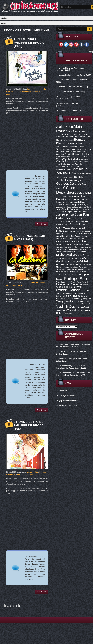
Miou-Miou (87, 265)
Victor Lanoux (85, 304)
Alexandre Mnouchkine (73, 135)
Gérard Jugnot (83, 193)
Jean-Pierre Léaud (63, 222)
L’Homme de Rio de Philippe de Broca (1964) (29, 425)
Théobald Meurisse (82, 302)
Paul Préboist (71, 275)
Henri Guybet (69, 200)
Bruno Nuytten (77, 149)
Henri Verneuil (82, 200)
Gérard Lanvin (62, 197)
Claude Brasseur (74, 157)
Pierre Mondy (71, 282)
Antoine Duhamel (68, 140)
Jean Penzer (67, 234)
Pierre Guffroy (61, 282)
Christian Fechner (81, 154)
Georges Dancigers (74, 181)
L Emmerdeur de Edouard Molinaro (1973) (73, 346)
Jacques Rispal (62, 207)
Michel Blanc (73, 258)
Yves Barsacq (61, 310)
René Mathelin (61, 287)
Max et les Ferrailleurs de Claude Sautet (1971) (71, 367)
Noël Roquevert (73, 269)
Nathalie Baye (77, 267)
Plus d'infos (41, 224)
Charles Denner (70, 152)
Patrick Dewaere (65, 272)
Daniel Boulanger (68, 164)
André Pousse (79, 137)
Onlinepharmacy (65, 366)
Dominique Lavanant (75, 166)
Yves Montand (76, 310)
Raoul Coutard (83, 285)
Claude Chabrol (70, 159)
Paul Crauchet (80, 272)
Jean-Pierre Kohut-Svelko (80, 219)
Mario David (67, 249)
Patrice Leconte (85, 269)
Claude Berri (62, 157)
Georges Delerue (69, 184)
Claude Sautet (83, 159)
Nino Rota (64, 269)
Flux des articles (67, 396)
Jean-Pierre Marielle (77, 222)
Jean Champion (73, 228)
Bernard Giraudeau (73, 144)
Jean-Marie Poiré (65, 215)
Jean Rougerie (76, 236)
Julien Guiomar (72, 242)
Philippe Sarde (77, 278)
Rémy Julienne (72, 296)
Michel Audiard (67, 255)
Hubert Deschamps (64, 202)
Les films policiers (17, 285)
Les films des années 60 (27, 474)
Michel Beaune (62, 258)
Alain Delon (65, 127)
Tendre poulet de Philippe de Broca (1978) (29, 42)
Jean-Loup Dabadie (81, 212)
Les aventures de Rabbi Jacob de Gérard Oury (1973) (73, 374)
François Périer (67, 177)
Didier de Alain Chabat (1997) (71, 111)
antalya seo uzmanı (67, 345)
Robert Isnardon (66, 293)
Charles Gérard (81, 152)
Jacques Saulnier (74, 207)
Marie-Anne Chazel (71, 247)
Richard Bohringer (75, 287)
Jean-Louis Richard (83, 209)
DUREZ (62, 352)
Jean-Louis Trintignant (65, 212)
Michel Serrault (73, 264)
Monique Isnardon (64, 267)
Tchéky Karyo (87, 299)
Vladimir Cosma (68, 307)
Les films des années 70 (24, 92)
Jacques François (80, 204)
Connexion (63, 391)
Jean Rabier (86, 234)
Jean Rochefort (63, 236)
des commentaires (68, 401)
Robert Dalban (68, 290)
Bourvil (69, 149)
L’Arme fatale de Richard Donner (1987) (75, 75)
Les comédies (33, 89)
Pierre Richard (82, 282)
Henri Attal (73, 196)
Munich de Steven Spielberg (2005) (73, 87)
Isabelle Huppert (80, 202)
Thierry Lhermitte (65, 301)
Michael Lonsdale (68, 252)
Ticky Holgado (61, 304)
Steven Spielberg (73, 299)
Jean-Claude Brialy (66, 209)
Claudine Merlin (76, 162)
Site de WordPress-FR (68, 406)
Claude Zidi (63, 161)
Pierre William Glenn (67, 284)
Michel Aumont (83, 255)
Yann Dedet (84, 307)
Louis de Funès (75, 245)
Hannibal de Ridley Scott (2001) (72, 92)
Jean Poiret (76, 234)
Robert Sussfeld (78, 293)
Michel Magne (73, 262)
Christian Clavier (64, 154)
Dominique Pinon (63, 170)
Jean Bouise (71, 224)
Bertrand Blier (70, 147)
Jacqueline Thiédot (63, 205)
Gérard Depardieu (66, 190)
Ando (61, 359)
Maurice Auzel (79, 250)
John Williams (69, 238)
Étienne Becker (69, 313)
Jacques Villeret (85, 207)
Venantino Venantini (73, 304)
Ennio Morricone (74, 173)
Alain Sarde (73, 131)
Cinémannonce (65, 373)
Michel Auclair (80, 252)
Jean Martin (80, 231)
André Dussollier (67, 137)
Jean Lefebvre (70, 231)
